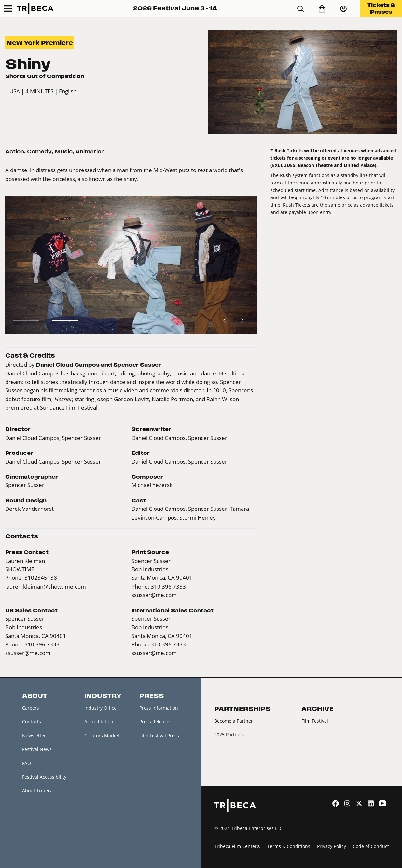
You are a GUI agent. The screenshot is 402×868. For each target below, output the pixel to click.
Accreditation (99, 721)
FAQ (27, 763)
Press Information (159, 708)
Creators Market (102, 735)
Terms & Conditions (289, 846)
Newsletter (34, 735)
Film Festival (315, 721)
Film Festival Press (159, 735)
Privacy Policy (332, 846)
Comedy (39, 151)
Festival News (37, 749)
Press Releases (155, 721)
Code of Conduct (371, 846)
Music (64, 151)
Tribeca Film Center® (237, 846)
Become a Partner (234, 721)
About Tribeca (37, 790)
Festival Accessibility (44, 777)
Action (15, 151)
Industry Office (100, 708)
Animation (90, 151)
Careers (31, 708)
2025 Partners (229, 734)
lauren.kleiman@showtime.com (46, 586)
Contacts (32, 721)
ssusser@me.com (154, 595)
